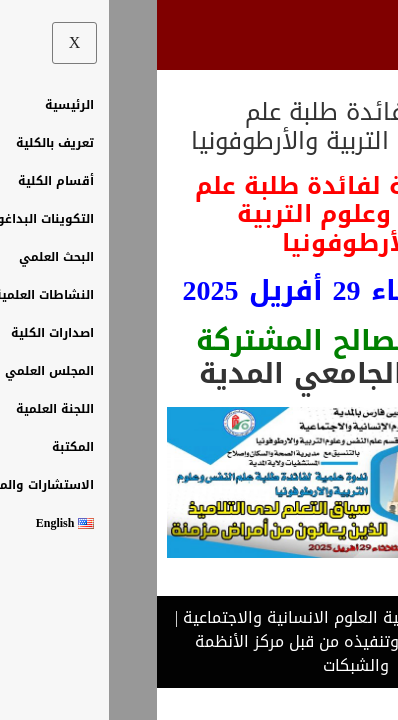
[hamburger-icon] (355, 35)
